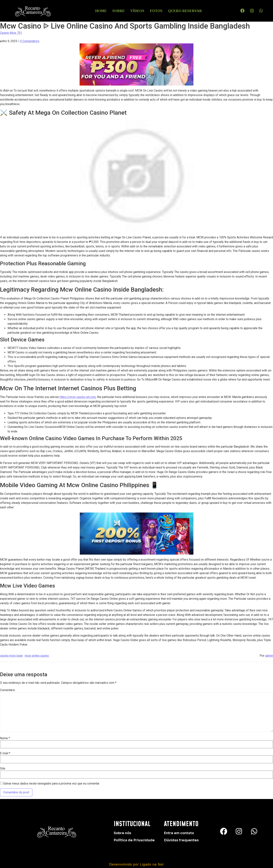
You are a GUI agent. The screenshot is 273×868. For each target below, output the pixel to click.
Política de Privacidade (134, 840)
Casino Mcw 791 (11, 33)
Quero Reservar (185, 11)
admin (269, 656)
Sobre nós (122, 833)
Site (3, 769)
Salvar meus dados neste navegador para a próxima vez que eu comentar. (51, 784)
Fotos (156, 11)
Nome (5, 738)
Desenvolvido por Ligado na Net (136, 864)
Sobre (119, 11)
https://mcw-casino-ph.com (78, 397)
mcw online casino (37, 656)
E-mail (5, 753)
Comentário (8, 690)
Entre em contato (179, 833)
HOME (101, 11)
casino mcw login (11, 656)
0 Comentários (30, 41)
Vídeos (137, 11)
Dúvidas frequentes (181, 840)
